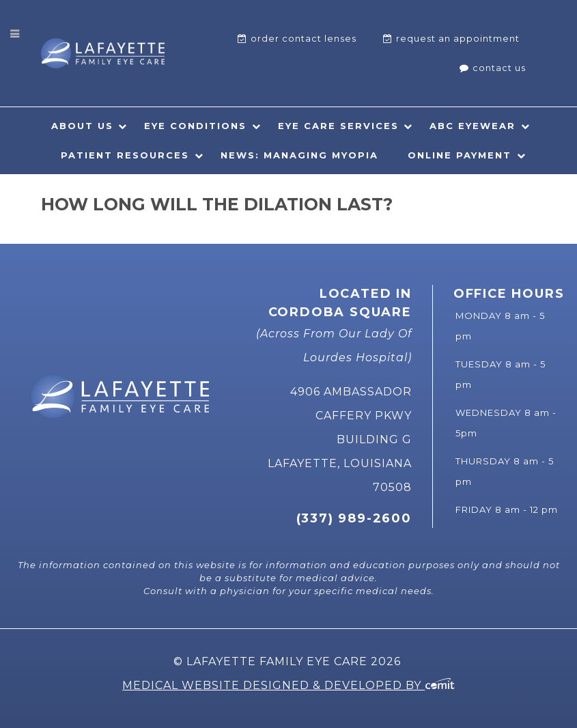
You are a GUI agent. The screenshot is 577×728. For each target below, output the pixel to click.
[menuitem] (297, 39)
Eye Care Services (338, 126)
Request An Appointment (458, 38)
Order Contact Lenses (304, 38)
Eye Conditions (195, 126)
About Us (82, 126)
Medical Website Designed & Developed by (288, 685)
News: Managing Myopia (299, 155)
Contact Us (499, 68)
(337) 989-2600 (354, 518)
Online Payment (460, 155)
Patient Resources (125, 155)
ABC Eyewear (473, 126)
